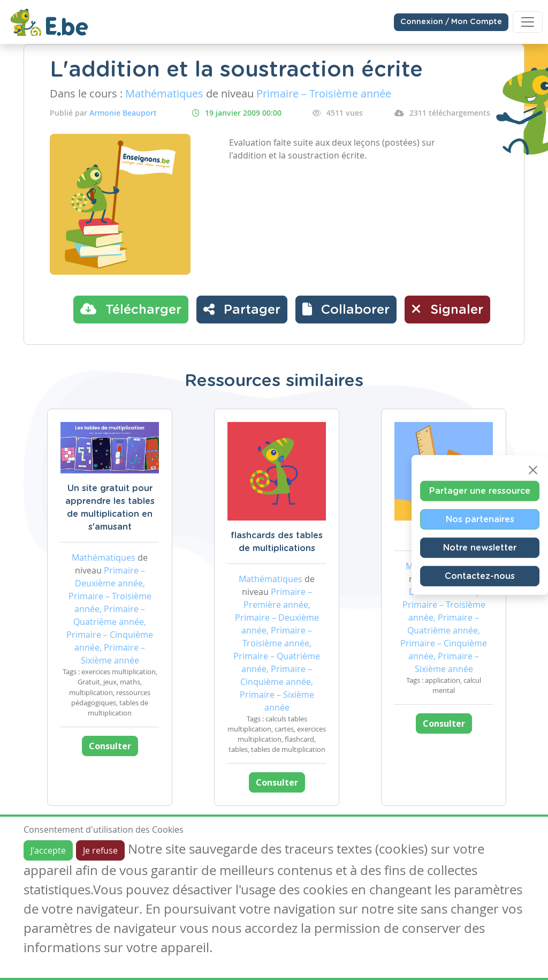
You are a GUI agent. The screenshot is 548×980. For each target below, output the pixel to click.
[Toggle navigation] (528, 22)
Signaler (447, 309)
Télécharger (131, 309)
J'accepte (48, 850)
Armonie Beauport (123, 113)
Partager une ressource (480, 491)
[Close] (533, 470)
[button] (346, 310)
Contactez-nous (480, 576)
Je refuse (100, 850)
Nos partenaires (480, 519)
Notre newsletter (480, 548)
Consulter (110, 746)
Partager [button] (242, 309)
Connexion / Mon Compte (451, 22)
